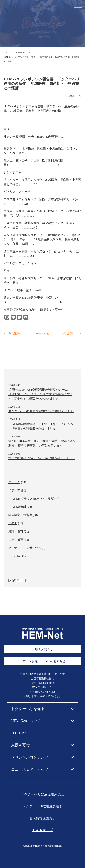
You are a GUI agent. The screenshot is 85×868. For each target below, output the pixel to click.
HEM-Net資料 (17, 507)
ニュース (14, 482)
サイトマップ (42, 830)
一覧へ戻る (42, 334)
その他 (13, 523)
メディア (14, 490)
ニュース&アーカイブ (21, 52)
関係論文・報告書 (20, 515)
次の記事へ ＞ (72, 334)
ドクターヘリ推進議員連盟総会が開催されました (41, 411)
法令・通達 (16, 540)
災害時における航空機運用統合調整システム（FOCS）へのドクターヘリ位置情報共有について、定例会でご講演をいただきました (40, 394)
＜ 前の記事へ (13, 334)
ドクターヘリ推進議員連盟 (42, 806)
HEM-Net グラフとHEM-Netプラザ (31, 499)
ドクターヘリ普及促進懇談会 (42, 794)
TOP (5, 52)
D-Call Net (15, 556)
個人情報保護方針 (42, 818)
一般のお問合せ (42, 649)
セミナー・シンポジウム (25, 548)
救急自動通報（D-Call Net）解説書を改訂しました (42, 458)
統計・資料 (16, 531)
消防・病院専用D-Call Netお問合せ (43, 661)
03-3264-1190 (46, 683)
